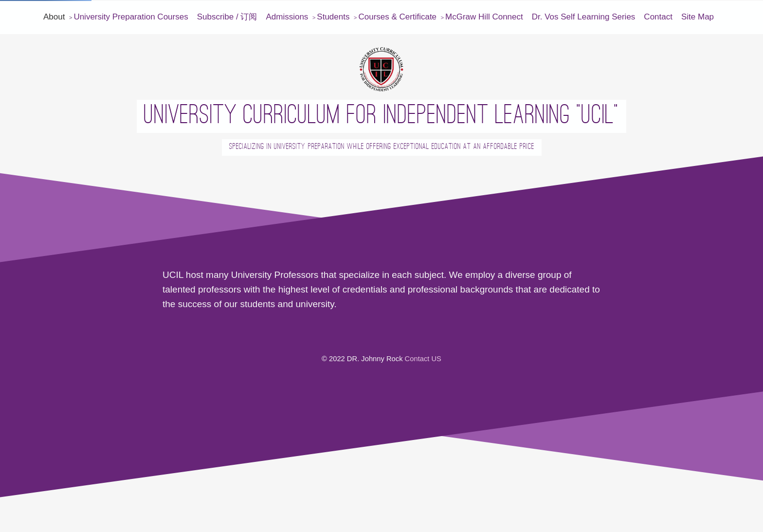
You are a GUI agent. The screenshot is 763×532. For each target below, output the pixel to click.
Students (333, 17)
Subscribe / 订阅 (227, 17)
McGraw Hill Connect (484, 17)
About (54, 17)
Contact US (423, 359)
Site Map (698, 17)
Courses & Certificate (397, 17)
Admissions (287, 17)
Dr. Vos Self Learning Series (584, 17)
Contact (658, 17)
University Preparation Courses (131, 17)
